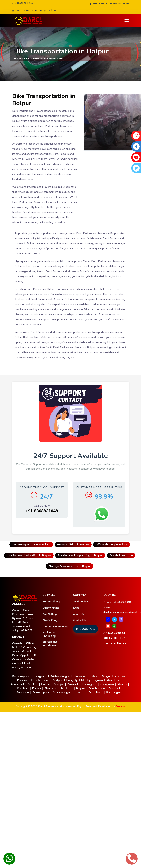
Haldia (46, 685)
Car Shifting (50, 614)
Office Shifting (51, 608)
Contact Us (80, 620)
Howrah (80, 693)
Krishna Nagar (60, 676)
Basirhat (114, 689)
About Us (78, 614)
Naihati (93, 676)
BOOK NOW (86, 629)
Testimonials (81, 602)
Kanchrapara (40, 681)
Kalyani (22, 681)
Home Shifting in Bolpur (73, 545)
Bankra (33, 685)
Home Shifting (51, 602)
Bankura (67, 689)
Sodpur (58, 681)
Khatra (122, 685)
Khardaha (113, 681)
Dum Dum (96, 693)
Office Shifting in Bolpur (112, 545)
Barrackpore (41, 693)
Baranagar (114, 693)
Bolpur (80, 689)
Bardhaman (97, 689)
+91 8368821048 (23, 4)
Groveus (120, 707)
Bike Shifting (50, 620)
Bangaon (23, 693)
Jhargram (40, 676)
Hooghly (72, 681)
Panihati (23, 689)
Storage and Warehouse (50, 644)
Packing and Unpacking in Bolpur (80, 556)
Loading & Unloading (55, 627)
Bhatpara (51, 689)
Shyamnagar (62, 693)
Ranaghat (17, 685)
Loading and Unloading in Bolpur (29, 556)
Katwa (36, 689)
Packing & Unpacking (49, 634)
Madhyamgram (92, 681)
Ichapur (120, 676)
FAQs (76, 608)
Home (17, 59)
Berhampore (21, 676)
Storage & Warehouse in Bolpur (70, 566)
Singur (107, 676)
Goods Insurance (121, 556)
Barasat (73, 685)
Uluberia (79, 676)
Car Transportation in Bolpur (31, 545)
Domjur (59, 685)
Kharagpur (89, 685)
